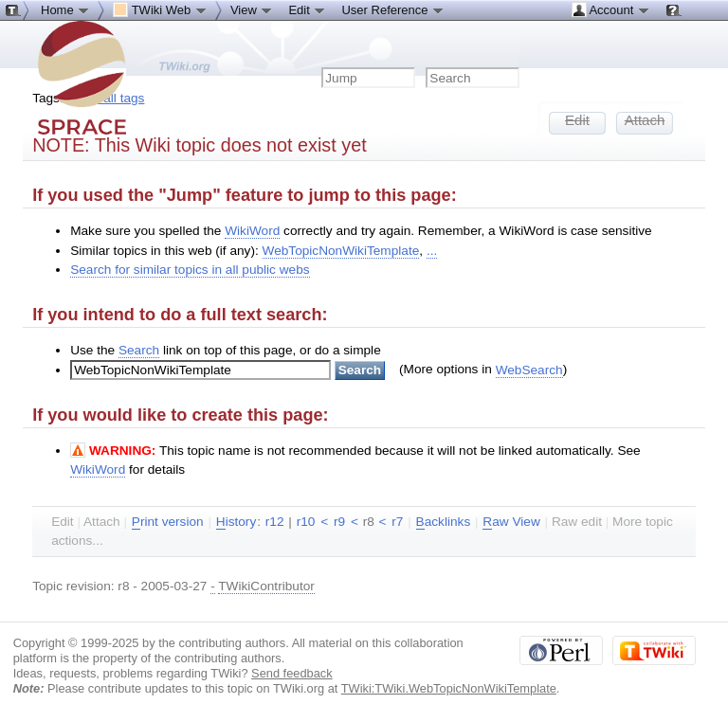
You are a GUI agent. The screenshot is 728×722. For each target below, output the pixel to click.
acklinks (444, 522)
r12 (275, 522)
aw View (511, 522)
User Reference (393, 9)
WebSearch (529, 370)
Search (139, 350)
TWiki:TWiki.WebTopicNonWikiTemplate (449, 688)
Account (611, 9)
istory (236, 522)
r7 (397, 522)
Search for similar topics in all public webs (190, 270)
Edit (307, 9)
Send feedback (292, 673)
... (432, 251)
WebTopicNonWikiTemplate (341, 251)
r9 (339, 522)
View (252, 9)
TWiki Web (160, 9)
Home (65, 9)
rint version (168, 522)
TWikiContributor (266, 586)
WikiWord (252, 231)
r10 (306, 522)
